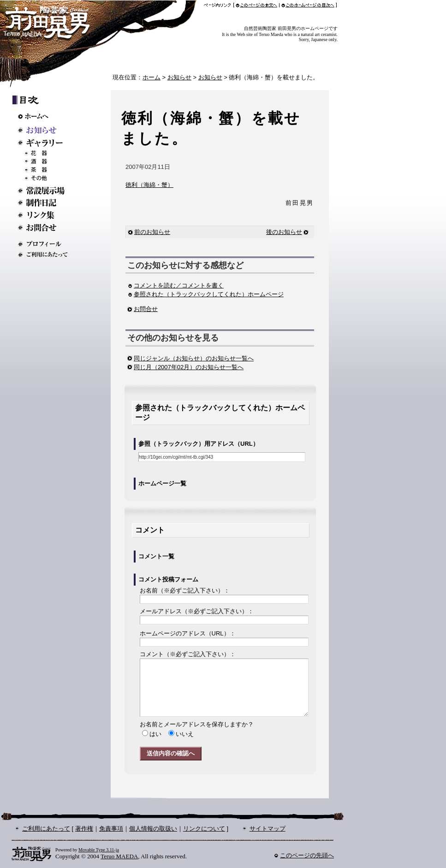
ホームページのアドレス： (188, 633)
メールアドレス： (197, 611)
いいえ (185, 734)
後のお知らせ (284, 232)
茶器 (49, 170)
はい (155, 734)
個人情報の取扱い (153, 829)
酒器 (49, 162)
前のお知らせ (149, 232)
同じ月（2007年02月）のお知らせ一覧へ (189, 367)
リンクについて (204, 829)
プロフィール (46, 244)
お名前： (185, 590)
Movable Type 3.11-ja (99, 850)
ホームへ (46, 116)
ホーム (152, 77)
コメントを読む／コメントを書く (175, 285)
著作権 (84, 829)
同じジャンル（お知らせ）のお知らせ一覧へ (194, 358)
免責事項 (111, 829)
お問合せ (146, 309)
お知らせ (179, 77)
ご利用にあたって (46, 254)
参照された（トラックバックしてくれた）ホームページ (205, 294)
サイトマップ (268, 829)
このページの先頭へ (307, 855)
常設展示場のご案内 (46, 190)
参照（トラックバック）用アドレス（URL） (199, 444)
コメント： (188, 654)
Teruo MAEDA (119, 856)
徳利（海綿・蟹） (149, 185)
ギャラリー (46, 143)
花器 (49, 153)
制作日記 (46, 203)
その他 (49, 178)
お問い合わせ (46, 228)
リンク (46, 215)
